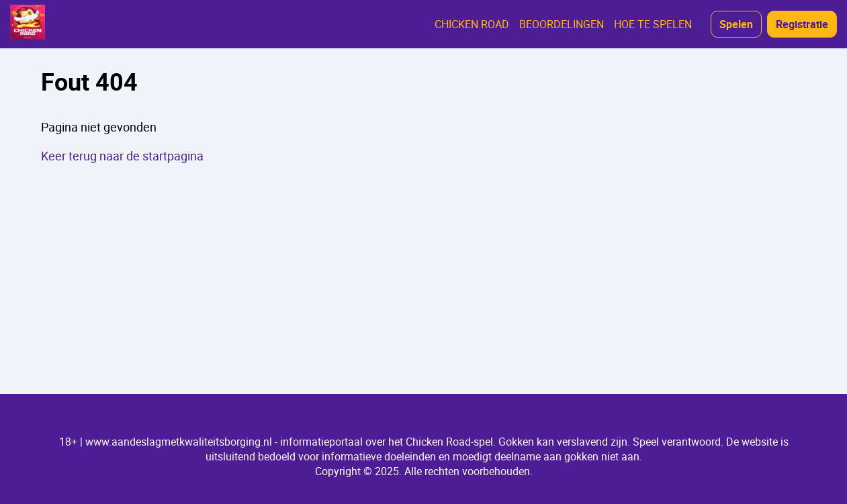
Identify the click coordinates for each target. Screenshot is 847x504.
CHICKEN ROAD (472, 24)
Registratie (802, 24)
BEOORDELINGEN (562, 24)
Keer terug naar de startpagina (122, 156)
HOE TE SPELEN (653, 24)
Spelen (736, 24)
